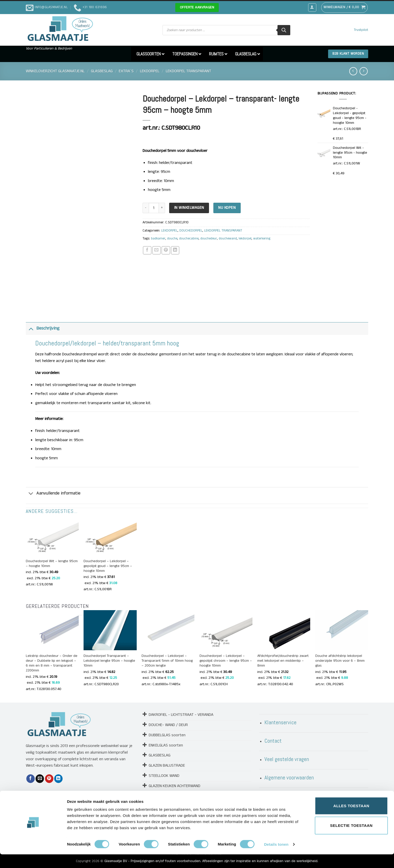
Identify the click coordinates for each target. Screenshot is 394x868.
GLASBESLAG (102, 71)
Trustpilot (361, 30)
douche (172, 239)
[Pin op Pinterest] (166, 250)
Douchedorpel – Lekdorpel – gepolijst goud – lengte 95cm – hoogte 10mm (108, 566)
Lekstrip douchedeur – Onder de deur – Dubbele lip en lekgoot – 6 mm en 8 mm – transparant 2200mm (52, 663)
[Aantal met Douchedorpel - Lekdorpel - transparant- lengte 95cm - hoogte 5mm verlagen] (146, 208)
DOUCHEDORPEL (191, 231)
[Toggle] (31, 328)
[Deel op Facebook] (147, 250)
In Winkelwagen (189, 208)
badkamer (158, 239)
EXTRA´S (126, 71)
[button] (312, 7)
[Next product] (353, 71)
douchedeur (209, 239)
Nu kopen (227, 208)
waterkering (262, 239)
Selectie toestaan (351, 839)
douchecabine (189, 239)
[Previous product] (363, 71)
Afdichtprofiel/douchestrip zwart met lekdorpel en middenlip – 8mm (283, 661)
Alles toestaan (351, 819)
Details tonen (276, 858)
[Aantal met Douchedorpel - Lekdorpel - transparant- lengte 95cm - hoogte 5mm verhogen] (162, 208)
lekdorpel (245, 239)
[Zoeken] (284, 30)
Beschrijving (43, 328)
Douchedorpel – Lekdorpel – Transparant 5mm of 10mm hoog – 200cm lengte (167, 661)
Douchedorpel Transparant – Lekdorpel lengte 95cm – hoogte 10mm (109, 661)
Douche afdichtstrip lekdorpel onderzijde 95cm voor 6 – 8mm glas (340, 661)
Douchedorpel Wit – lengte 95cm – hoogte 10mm (52, 564)
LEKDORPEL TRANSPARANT (189, 71)
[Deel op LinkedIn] (175, 250)
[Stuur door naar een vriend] (157, 250)
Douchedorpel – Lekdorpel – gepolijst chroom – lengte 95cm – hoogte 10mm (226, 661)
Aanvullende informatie (53, 494)
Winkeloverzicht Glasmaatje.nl (55, 71)
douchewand (228, 239)
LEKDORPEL (150, 71)
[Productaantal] (154, 208)
